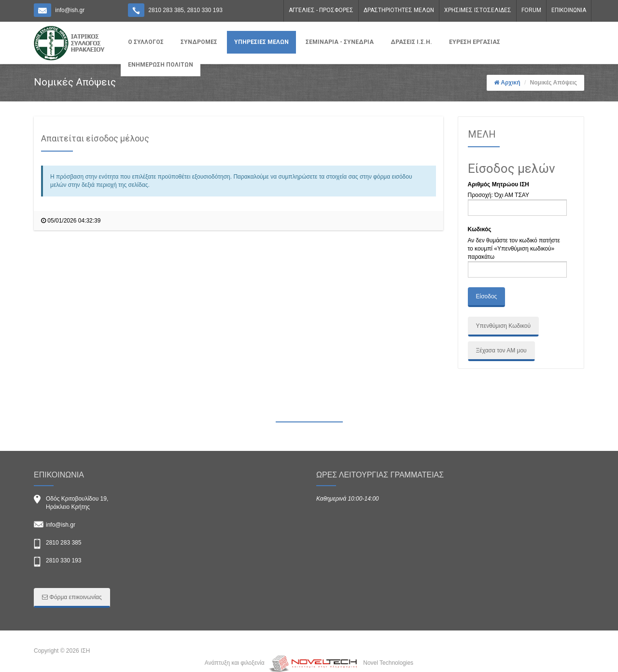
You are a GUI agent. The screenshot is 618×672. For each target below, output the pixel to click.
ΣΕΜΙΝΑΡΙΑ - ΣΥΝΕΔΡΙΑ (340, 42)
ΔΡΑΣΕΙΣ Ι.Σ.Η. (411, 42)
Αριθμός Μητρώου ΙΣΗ (499, 184)
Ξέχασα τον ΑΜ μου (501, 350)
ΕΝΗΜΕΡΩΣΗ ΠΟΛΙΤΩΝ (161, 65)
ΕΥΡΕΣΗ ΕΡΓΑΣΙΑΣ (475, 42)
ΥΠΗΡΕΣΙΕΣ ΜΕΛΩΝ (261, 42)
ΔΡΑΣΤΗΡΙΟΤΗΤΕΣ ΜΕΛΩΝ (399, 10)
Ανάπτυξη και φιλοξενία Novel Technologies (309, 663)
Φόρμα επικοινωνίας (72, 597)
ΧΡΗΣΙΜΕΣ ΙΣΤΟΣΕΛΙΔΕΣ (478, 10)
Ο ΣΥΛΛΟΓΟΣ (146, 42)
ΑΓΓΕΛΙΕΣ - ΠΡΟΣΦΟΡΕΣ (321, 10)
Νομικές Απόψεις (554, 83)
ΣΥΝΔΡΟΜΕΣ (199, 42)
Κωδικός (480, 229)
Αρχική (510, 83)
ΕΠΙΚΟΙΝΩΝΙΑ (569, 10)
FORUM (531, 10)
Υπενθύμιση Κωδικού (504, 326)
